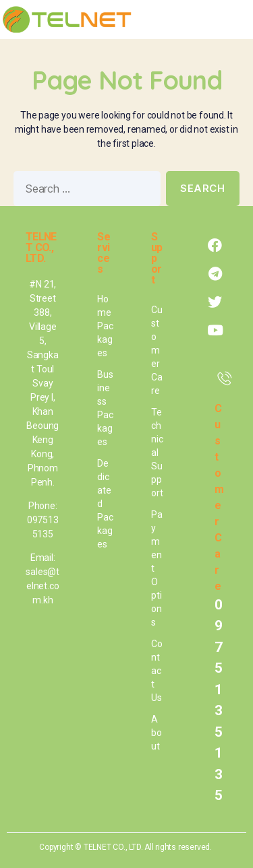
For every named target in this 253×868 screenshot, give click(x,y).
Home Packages (105, 326)
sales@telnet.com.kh (43, 586)
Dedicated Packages (105, 504)
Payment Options (157, 568)
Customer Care (157, 350)
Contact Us (157, 671)
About (157, 733)
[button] (234, 20)
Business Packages (105, 408)
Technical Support (157, 453)
